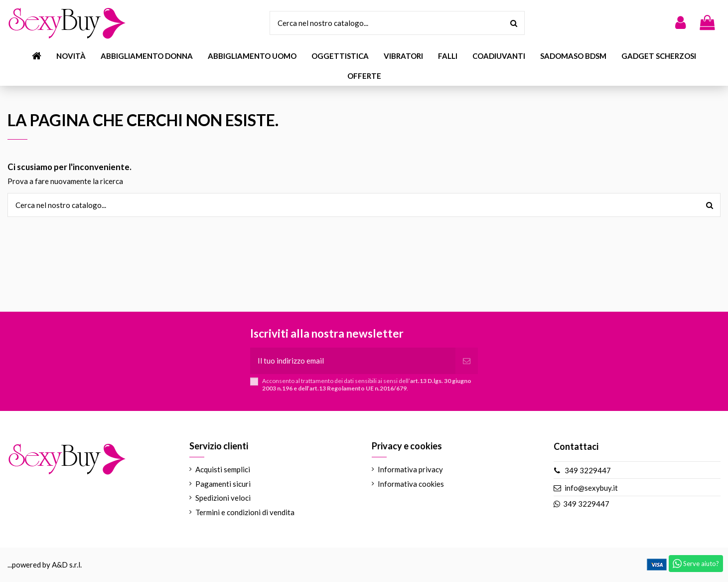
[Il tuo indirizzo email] (353, 361)
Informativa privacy (410, 469)
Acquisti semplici (223, 469)
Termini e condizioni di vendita (245, 512)
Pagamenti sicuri (223, 484)
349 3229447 (588, 470)
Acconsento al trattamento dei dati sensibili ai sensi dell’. (367, 385)
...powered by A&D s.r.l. (45, 565)
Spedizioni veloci (223, 498)
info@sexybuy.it (591, 488)
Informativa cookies (411, 484)
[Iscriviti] (467, 361)
